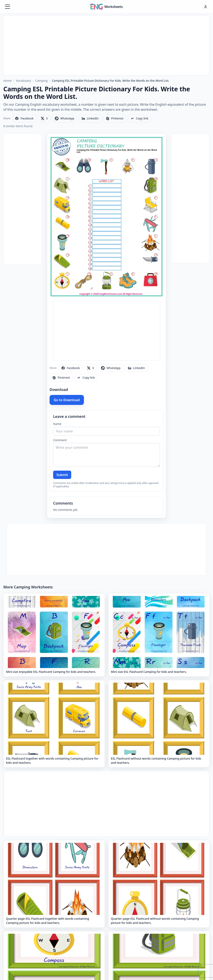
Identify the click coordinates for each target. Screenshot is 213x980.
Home (7, 81)
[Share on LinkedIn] (90, 118)
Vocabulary (23, 81)
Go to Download (67, 400)
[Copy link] (140, 118)
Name (57, 424)
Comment (60, 440)
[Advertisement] (107, 45)
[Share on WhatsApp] (64, 118)
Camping (41, 81)
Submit (62, 475)
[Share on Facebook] (24, 118)
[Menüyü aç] (7, 7)
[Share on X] (44, 118)
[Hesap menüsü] (206, 7)
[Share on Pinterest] (115, 118)
